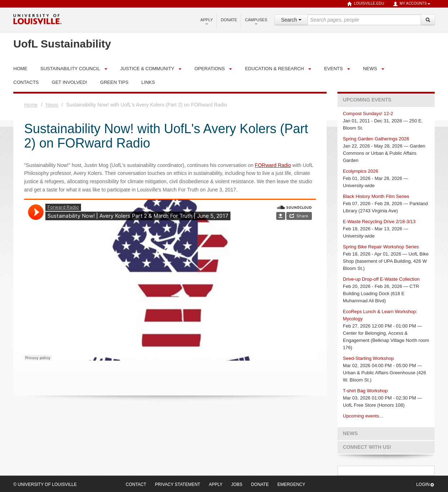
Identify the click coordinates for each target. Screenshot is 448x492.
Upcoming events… (363, 416)
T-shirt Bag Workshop (365, 391)
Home (31, 105)
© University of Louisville (45, 484)
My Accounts (412, 4)
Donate (229, 20)
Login (425, 485)
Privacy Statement (178, 484)
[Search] (428, 20)
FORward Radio (273, 165)
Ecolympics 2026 (360, 171)
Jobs (237, 484)
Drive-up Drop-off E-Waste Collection (381, 279)
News (370, 69)
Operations (210, 69)
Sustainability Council (70, 69)
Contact (136, 484)
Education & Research (274, 69)
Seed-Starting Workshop (368, 358)
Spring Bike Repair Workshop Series (381, 247)
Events (333, 69)
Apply (207, 21)
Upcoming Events (367, 100)
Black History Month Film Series (376, 196)
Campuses (256, 21)
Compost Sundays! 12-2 (368, 114)
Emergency (291, 484)
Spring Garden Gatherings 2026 (376, 139)
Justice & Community (147, 69)
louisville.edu (366, 4)
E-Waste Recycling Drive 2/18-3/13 (379, 222)
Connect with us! (367, 447)
